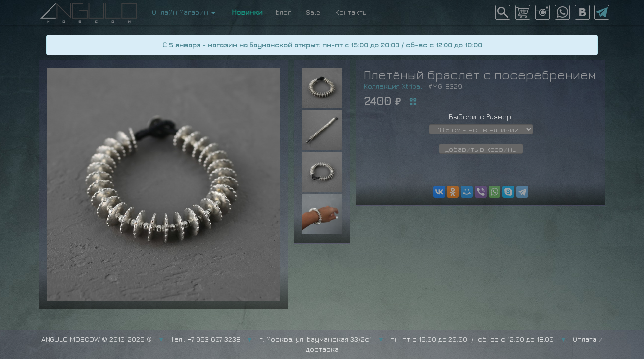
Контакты (351, 12)
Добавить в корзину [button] (481, 149)
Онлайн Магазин (184, 12)
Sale (313, 12)
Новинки (246, 12)
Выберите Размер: (481, 116)
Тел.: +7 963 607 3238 (206, 339)
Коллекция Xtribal (393, 86)
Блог (283, 12)
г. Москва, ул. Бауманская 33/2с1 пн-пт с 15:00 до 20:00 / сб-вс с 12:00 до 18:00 (407, 339)
